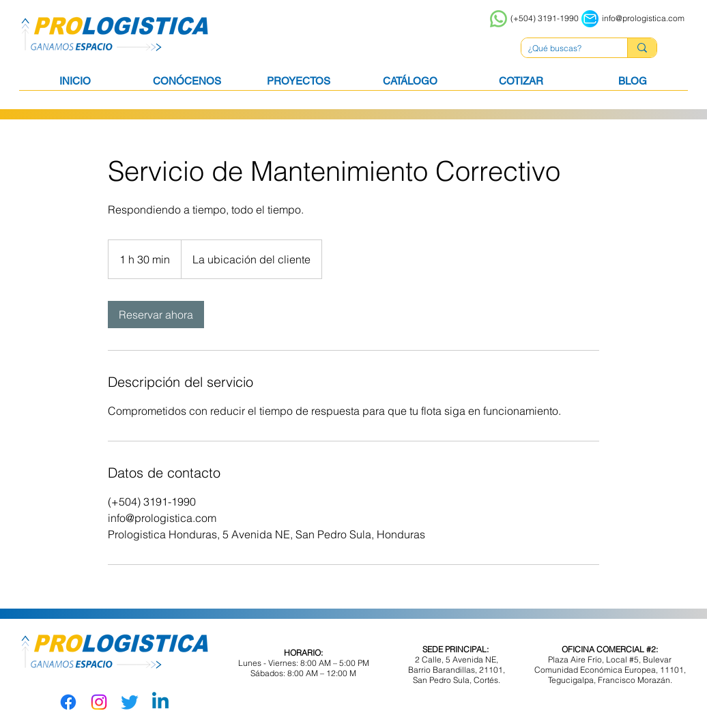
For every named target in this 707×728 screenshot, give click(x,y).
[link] (156, 315)
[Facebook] (68, 702)
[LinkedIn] (160, 702)
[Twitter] (130, 702)
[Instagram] (99, 702)
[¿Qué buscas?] (563, 48)
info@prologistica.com (643, 18)
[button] (410, 85)
